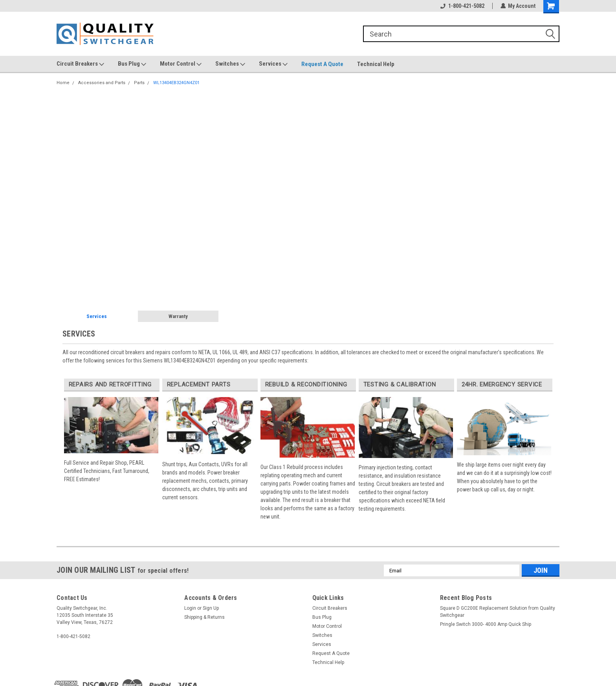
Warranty (178, 316)
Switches (230, 64)
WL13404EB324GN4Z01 (176, 83)
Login (190, 608)
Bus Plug (132, 64)
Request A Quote (322, 64)
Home (63, 83)
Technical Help (376, 64)
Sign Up (211, 608)
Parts (139, 83)
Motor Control (181, 64)
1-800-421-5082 (462, 6)
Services (273, 64)
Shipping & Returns (204, 617)
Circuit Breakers (80, 64)
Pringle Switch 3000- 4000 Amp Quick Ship (486, 624)
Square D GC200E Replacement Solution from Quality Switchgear (498, 612)
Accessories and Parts (102, 83)
